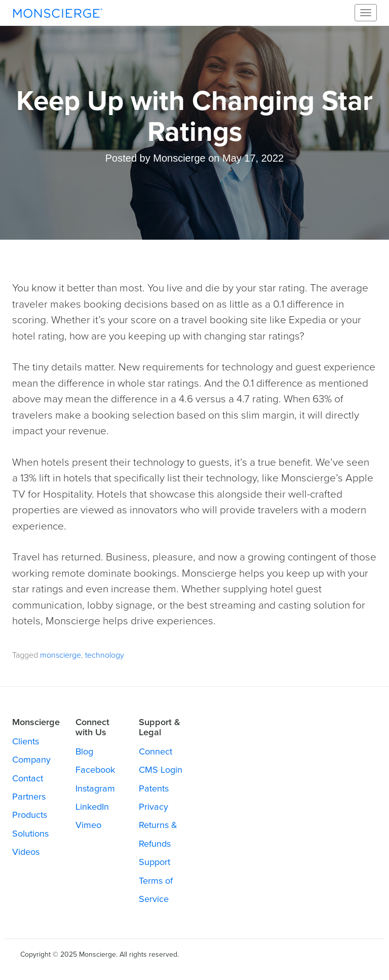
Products (30, 815)
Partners (29, 797)
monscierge (61, 655)
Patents (154, 788)
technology (105, 655)
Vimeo (88, 825)
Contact (28, 778)
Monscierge (58, 13)
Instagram (95, 788)
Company (31, 760)
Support (154, 862)
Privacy (153, 807)
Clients (26, 741)
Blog (84, 751)
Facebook (95, 770)
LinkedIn (92, 807)
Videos (26, 852)
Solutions (30, 834)
